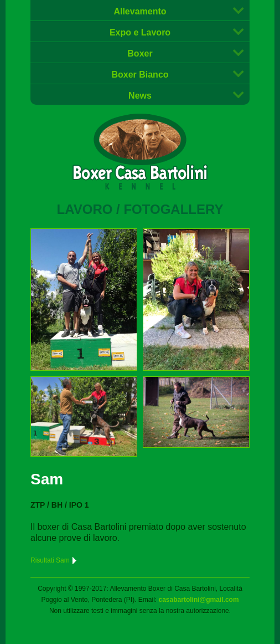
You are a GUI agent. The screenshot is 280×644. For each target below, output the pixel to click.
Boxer (140, 53)
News (140, 96)
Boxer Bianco (140, 75)
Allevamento (140, 11)
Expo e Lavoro (140, 32)
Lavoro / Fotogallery (140, 209)
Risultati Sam (54, 560)
